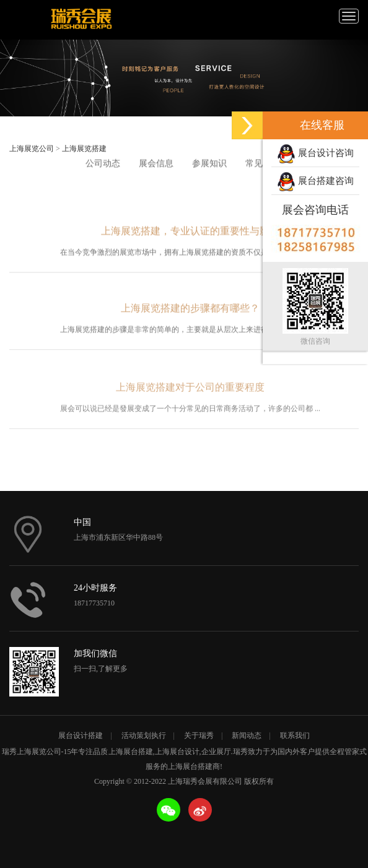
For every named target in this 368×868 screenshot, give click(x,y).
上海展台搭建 (131, 752)
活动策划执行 (144, 736)
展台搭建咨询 (315, 182)
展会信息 (156, 164)
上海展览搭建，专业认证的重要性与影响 (190, 235)
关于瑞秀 (199, 736)
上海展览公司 (32, 149)
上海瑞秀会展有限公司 (81, 20)
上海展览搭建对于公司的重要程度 (190, 397)
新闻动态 (247, 736)
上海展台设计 (177, 752)
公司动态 (103, 164)
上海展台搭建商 (194, 766)
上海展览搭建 (84, 149)
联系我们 (295, 736)
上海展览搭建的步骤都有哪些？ (190, 314)
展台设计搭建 (81, 736)
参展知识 (209, 164)
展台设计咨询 (315, 154)
